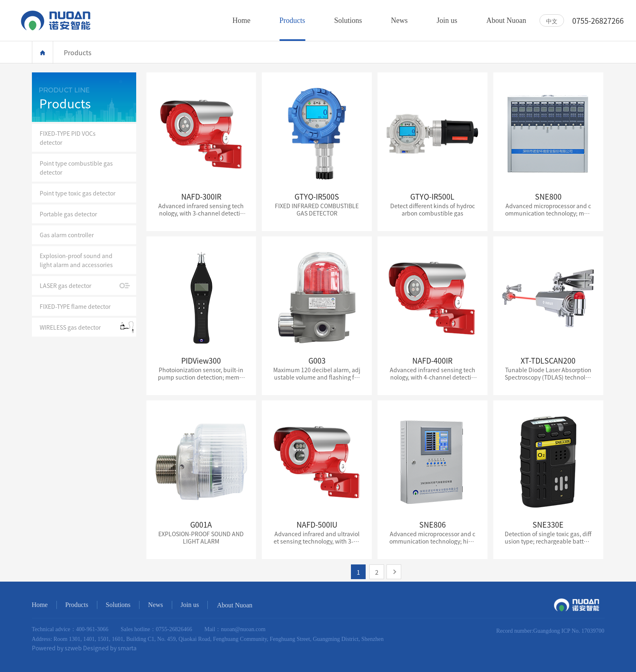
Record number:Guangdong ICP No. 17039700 (550, 631)
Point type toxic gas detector (78, 193)
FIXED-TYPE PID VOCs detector (68, 138)
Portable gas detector (68, 214)
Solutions (118, 605)
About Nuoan (235, 605)
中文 (552, 21)
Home (43, 53)
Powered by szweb (57, 648)
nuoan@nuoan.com (243, 629)
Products (77, 605)
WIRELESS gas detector (70, 327)
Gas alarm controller (67, 235)
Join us (190, 605)
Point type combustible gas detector (76, 168)
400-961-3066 (92, 629)
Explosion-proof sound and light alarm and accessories (76, 260)
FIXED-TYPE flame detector (75, 306)
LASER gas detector (65, 285)
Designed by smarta (110, 648)
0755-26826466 (174, 629)
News (155, 605)
